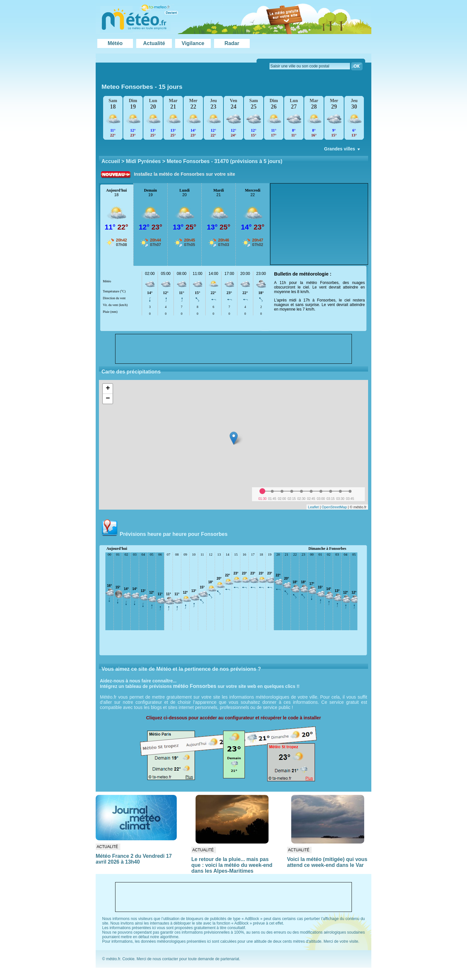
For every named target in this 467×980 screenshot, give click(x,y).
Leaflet (313, 507)
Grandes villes (343, 150)
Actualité (154, 43)
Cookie (128, 959)
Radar (232, 43)
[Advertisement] (319, 224)
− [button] (108, 399)
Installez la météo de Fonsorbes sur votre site (185, 174)
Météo (115, 43)
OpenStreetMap (334, 507)
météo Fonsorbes (195, 686)
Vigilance (193, 43)
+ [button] (108, 389)
